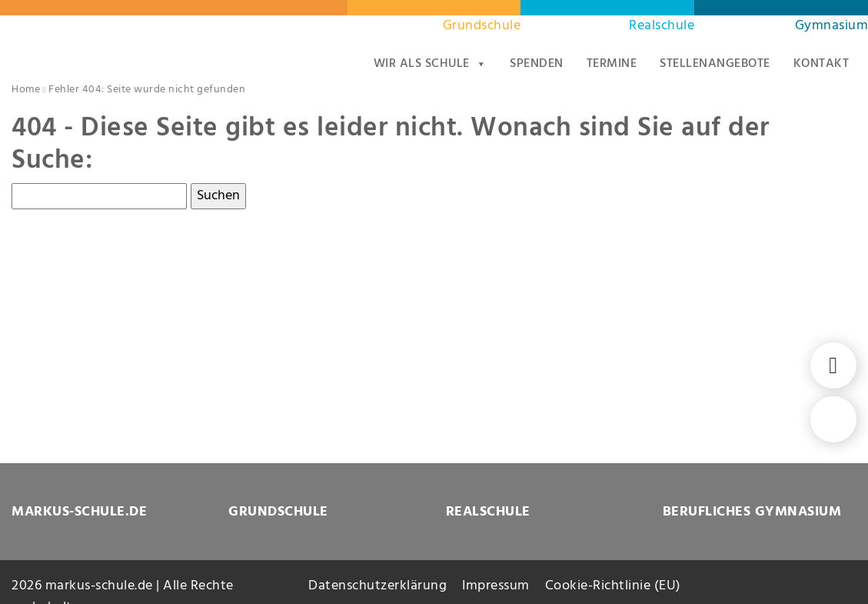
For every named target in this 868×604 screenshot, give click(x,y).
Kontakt (821, 64)
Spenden (537, 64)
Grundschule (482, 26)
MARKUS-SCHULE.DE (79, 512)
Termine (612, 64)
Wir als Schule (431, 64)
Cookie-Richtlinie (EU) (613, 586)
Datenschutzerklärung (377, 586)
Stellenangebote (715, 64)
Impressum (496, 586)
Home (26, 90)
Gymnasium (832, 26)
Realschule (662, 26)
